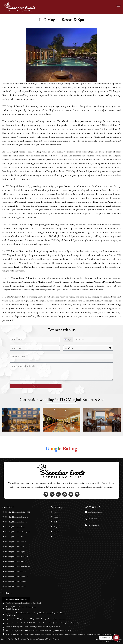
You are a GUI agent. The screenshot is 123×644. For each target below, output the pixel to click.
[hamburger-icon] (118, 7)
